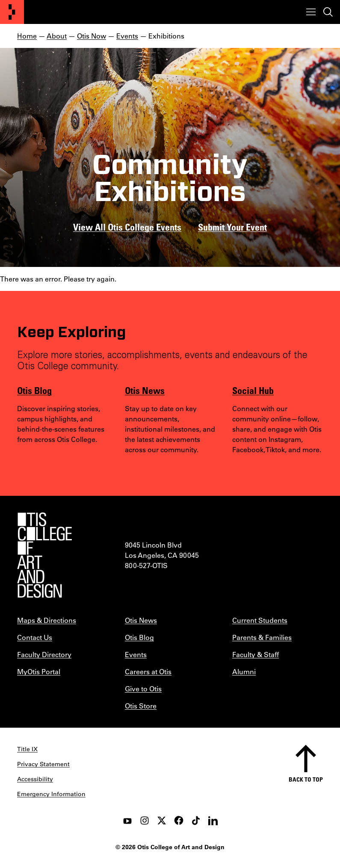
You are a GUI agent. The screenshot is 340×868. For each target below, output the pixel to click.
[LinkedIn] (213, 821)
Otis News (145, 390)
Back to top (306, 779)
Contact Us (35, 637)
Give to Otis (143, 689)
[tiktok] (196, 821)
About (57, 36)
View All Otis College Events (127, 227)
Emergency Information (51, 794)
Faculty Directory (44, 654)
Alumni (244, 671)
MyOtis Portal (39, 671)
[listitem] (278, 429)
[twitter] (162, 821)
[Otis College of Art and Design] (12, 12)
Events (127, 36)
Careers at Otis (148, 671)
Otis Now (92, 36)
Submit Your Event (232, 227)
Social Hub (253, 390)
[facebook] (179, 821)
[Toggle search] (328, 12)
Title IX (27, 749)
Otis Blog (34, 390)
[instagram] (145, 821)
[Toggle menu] (311, 12)
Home (27, 36)
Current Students (260, 620)
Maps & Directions (47, 620)
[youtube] (127, 821)
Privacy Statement (43, 764)
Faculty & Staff (256, 654)
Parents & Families (262, 637)
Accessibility (35, 779)
